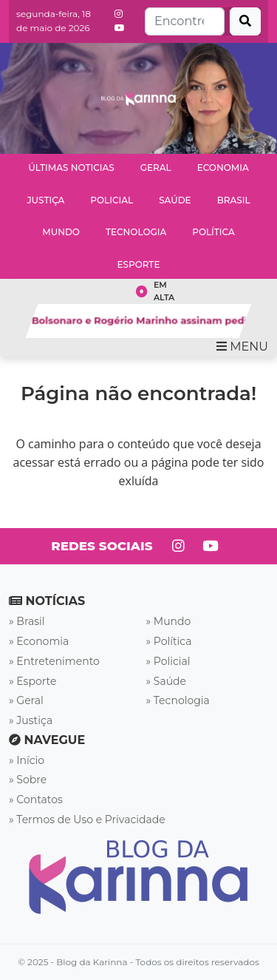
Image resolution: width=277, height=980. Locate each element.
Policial (112, 200)
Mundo (61, 232)
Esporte (139, 264)
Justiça (45, 200)
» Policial (168, 661)
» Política (169, 641)
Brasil (234, 200)
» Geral (26, 700)
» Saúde (167, 681)
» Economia (39, 641)
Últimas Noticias (71, 168)
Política (213, 232)
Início (30, 760)
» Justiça (31, 720)
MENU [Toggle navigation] (242, 347)
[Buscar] (245, 21)
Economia (223, 168)
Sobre (31, 780)
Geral (156, 168)
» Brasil (27, 621)
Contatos (40, 800)
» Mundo (169, 621)
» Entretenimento (54, 661)
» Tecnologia (178, 700)
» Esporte (33, 681)
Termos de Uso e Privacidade (90, 820)
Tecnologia (136, 232)
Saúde (175, 200)
